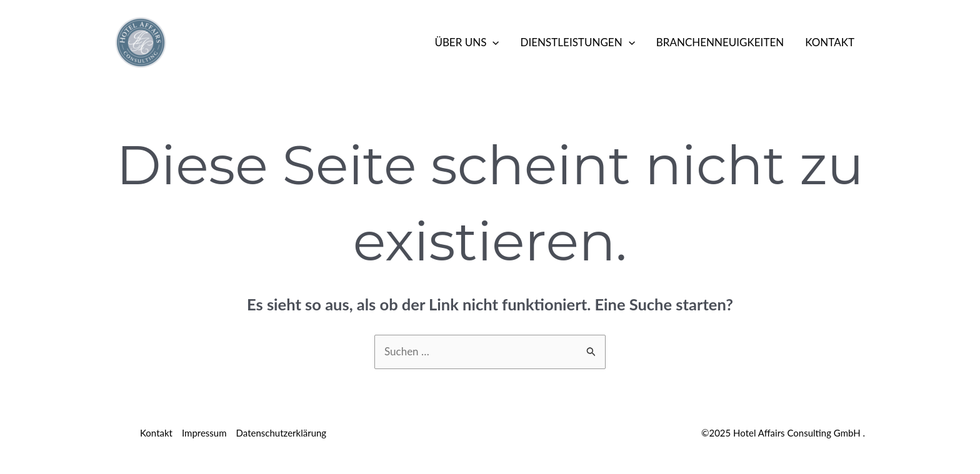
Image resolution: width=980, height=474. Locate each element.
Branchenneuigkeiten (720, 42)
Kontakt (830, 42)
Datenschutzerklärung (282, 433)
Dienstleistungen (578, 42)
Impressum (204, 433)
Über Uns (467, 42)
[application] (492, 42)
